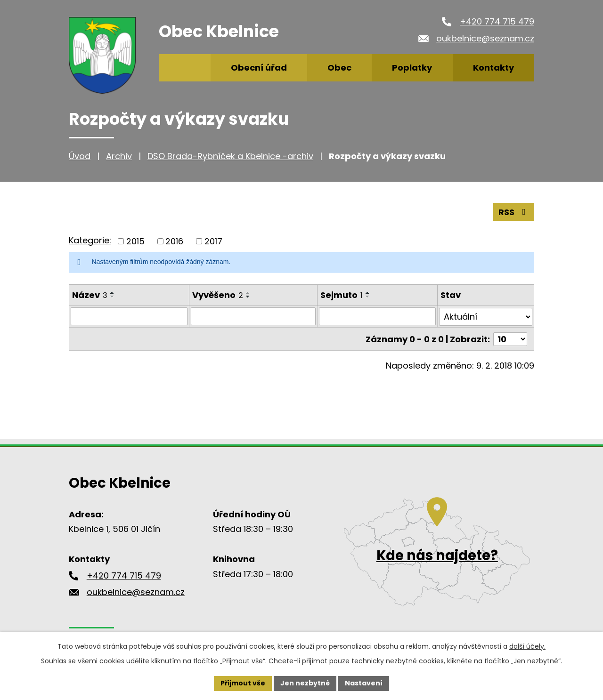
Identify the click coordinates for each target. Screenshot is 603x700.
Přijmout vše (243, 683)
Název (90, 295)
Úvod (80, 156)
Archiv (119, 156)
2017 (213, 241)
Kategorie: (90, 240)
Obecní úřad (259, 68)
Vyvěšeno (218, 295)
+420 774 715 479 (497, 21)
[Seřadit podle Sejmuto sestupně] (368, 297)
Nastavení (364, 683)
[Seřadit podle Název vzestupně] (113, 293)
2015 (135, 241)
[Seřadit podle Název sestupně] (113, 297)
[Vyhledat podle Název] (129, 316)
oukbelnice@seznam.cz (485, 38)
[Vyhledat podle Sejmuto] (377, 316)
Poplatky (412, 68)
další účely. (527, 646)
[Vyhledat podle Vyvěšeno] (253, 316)
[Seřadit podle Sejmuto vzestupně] (368, 293)
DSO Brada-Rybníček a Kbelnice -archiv (230, 156)
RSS (514, 212)
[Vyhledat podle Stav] (486, 316)
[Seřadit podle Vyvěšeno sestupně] (248, 297)
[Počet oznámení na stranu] (510, 338)
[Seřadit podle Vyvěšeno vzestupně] (248, 293)
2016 (174, 241)
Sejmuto (342, 295)
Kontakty (493, 68)
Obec (339, 68)
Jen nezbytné (305, 683)
